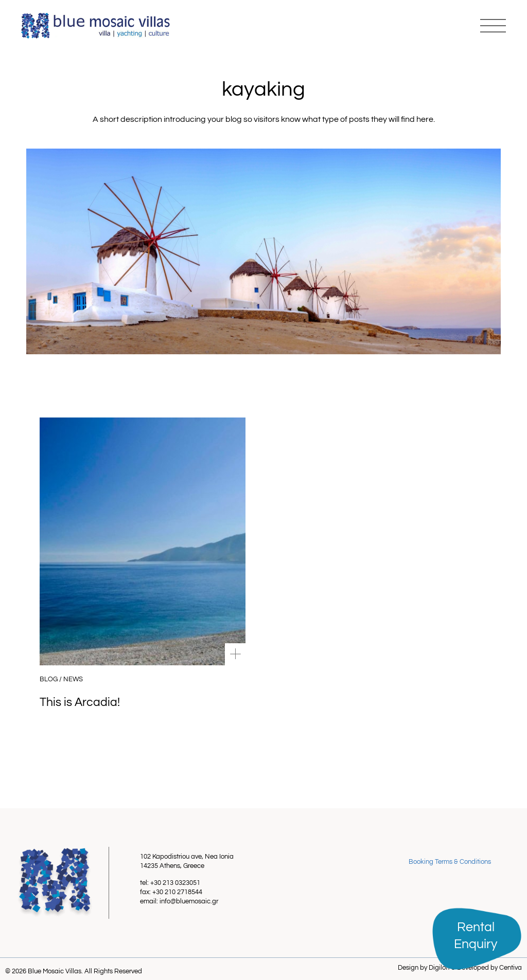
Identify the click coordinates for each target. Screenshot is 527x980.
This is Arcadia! (80, 702)
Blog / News (61, 679)
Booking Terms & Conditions (450, 862)
